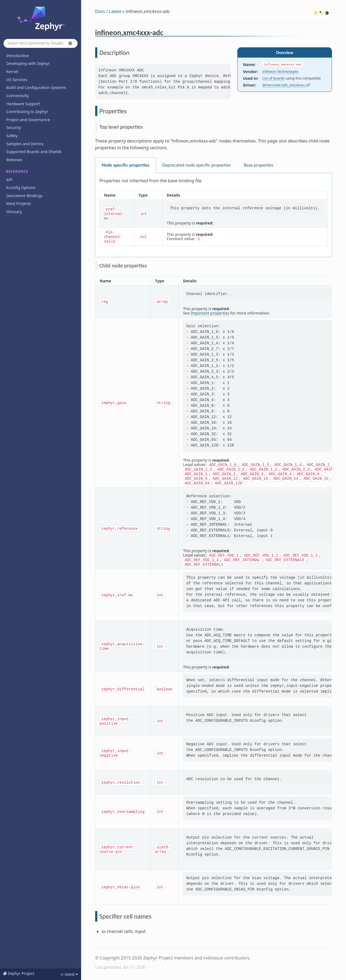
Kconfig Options (21, 188)
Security (14, 128)
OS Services (17, 80)
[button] (70, 43)
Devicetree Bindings (24, 196)
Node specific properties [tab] (125, 165)
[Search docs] (41, 43)
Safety (12, 136)
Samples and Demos (25, 144)
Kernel (12, 72)
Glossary (14, 212)
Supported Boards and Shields (34, 152)
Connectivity (17, 96)
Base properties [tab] (259, 165)
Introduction (18, 56)
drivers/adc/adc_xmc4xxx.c (284, 85)
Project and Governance (28, 120)
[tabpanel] (214, 215)
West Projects (19, 203)
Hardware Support (23, 104)
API (9, 180)
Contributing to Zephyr (27, 112)
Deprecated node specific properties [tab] (197, 165)
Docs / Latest (108, 11)
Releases (14, 160)
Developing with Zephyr (28, 63)
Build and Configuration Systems (36, 87)
